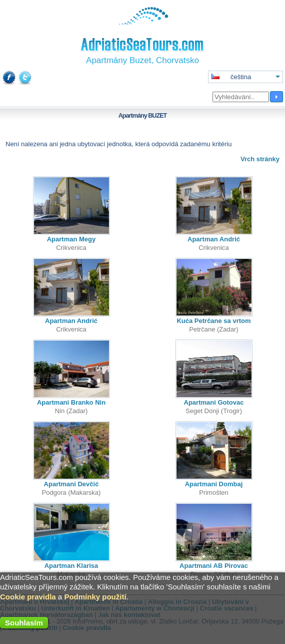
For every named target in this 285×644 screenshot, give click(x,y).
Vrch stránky (260, 159)
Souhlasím (24, 623)
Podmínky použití (95, 597)
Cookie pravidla (28, 597)
